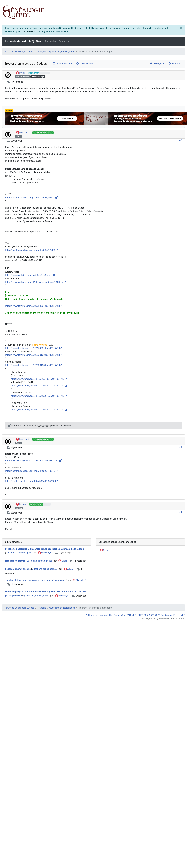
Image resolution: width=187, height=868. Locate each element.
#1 (181, 81)
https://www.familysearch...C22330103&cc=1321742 (34, 355)
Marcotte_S (23, 133)
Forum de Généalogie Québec (23, 41)
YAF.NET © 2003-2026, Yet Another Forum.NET (161, 615)
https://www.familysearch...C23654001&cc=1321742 (34, 306)
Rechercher (51, 41)
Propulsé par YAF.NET (125, 615)
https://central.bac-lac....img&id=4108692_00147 (32, 198)
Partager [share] (156, 64)
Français (42, 52)
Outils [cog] (173, 64)
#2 (181, 140)
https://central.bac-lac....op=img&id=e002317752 (32, 250)
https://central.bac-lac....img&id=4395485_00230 (32, 481)
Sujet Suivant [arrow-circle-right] (85, 64)
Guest (104, 550)
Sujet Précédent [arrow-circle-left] (62, 64)
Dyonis (21, 73)
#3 (181, 447)
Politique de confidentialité (99, 615)
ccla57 (69, 569)
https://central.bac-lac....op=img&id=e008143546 (32, 471)
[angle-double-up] (179, 859)
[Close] (181, 28)
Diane (63, 561)
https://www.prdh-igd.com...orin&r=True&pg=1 (30, 275)
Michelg (21, 504)
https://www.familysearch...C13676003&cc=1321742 (34, 461)
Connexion (30, 32)
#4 (181, 512)
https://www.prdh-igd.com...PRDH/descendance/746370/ (36, 282)
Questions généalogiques (62, 52)
